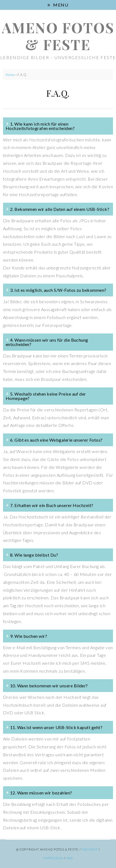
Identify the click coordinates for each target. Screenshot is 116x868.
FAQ (70, 858)
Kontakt (90, 849)
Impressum (53, 858)
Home (10, 75)
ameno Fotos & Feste (58, 36)
